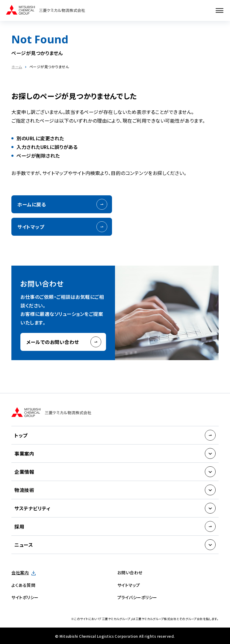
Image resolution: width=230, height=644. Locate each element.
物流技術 (24, 490)
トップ (21, 435)
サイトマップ (31, 227)
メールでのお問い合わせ (53, 342)
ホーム (17, 67)
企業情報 (24, 472)
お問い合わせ (130, 573)
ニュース (24, 545)
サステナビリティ (32, 508)
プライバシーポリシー (137, 597)
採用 (19, 526)
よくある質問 (23, 585)
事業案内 (24, 453)
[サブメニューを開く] (210, 453)
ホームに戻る (32, 204)
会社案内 (20, 573)
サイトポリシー (25, 597)
